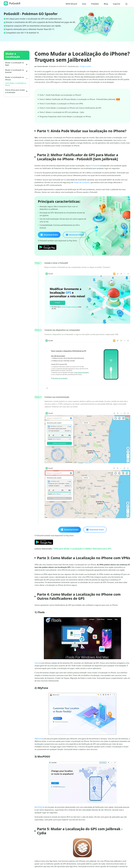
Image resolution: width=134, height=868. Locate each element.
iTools (37, 663)
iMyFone (38, 739)
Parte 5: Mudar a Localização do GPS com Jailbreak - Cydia (61, 112)
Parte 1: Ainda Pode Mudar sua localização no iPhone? (60, 95)
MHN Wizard (71, 4)
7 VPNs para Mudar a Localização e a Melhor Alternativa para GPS (82, 549)
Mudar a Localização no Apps (15, 64)
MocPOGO (39, 807)
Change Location (85, 66)
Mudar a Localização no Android (15, 71)
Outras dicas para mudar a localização (15, 91)
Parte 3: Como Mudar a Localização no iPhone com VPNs (61, 104)
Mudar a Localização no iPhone (15, 78)
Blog (106, 4)
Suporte (117, 4)
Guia (84, 4)
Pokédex (95, 4)
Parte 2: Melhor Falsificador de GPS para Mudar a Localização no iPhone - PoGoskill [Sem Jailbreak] (80, 99)
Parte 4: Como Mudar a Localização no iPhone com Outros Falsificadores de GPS (70, 108)
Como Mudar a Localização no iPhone (16, 84)
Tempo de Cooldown (82, 183)
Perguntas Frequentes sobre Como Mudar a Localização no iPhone (65, 117)
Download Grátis (49, 235)
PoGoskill (94, 166)
